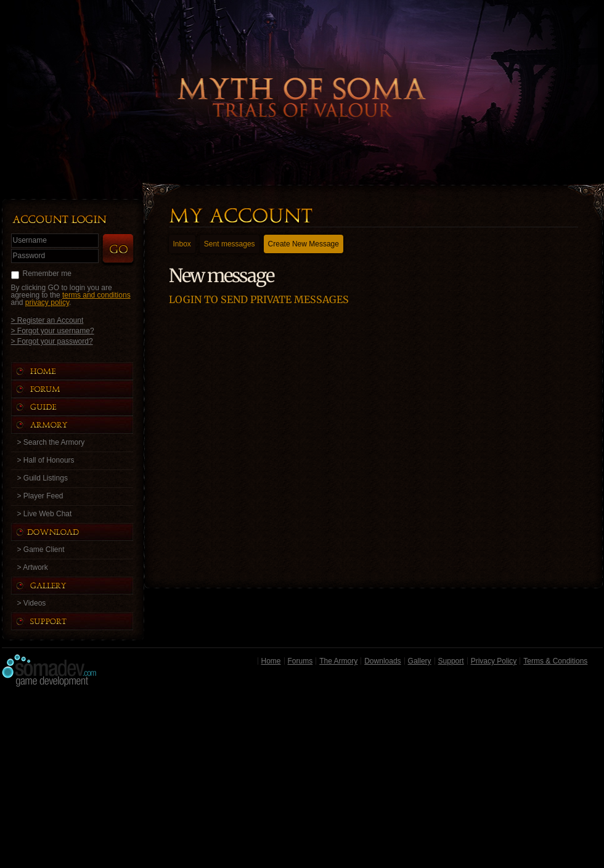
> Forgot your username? (53, 331)
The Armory (338, 661)
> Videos (32, 603)
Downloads (382, 661)
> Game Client (41, 550)
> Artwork (33, 567)
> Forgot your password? (52, 341)
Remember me (47, 274)
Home (271, 661)
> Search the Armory (51, 442)
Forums (300, 661)
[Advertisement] (302, 781)
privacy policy (47, 302)
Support (451, 661)
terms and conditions (96, 295)
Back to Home (302, 77)
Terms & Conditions (555, 661)
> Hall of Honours (46, 460)
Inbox (182, 244)
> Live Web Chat (45, 514)
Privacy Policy (494, 661)
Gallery (420, 661)
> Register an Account (47, 320)
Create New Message (304, 244)
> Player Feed (40, 496)
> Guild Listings (43, 478)
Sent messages (230, 244)
